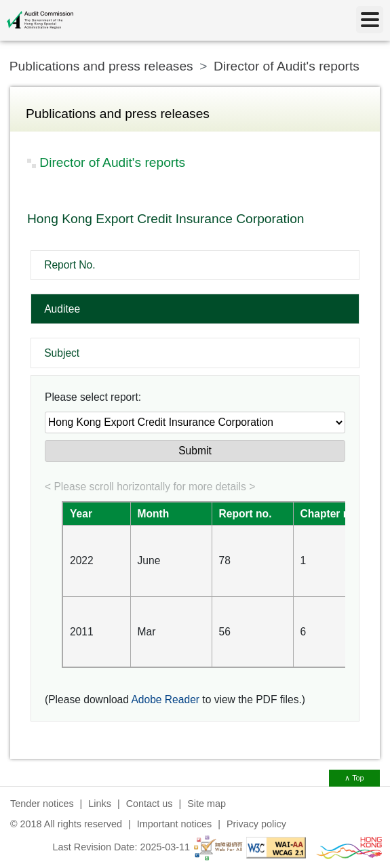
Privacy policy (256, 824)
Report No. (70, 265)
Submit (195, 451)
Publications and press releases (101, 66)
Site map (207, 804)
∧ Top (354, 778)
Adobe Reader (165, 699)
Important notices (174, 824)
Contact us (150, 804)
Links (100, 804)
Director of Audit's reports (287, 66)
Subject (62, 353)
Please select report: (93, 397)
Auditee (62, 309)
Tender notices (42, 804)
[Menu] (370, 20)
